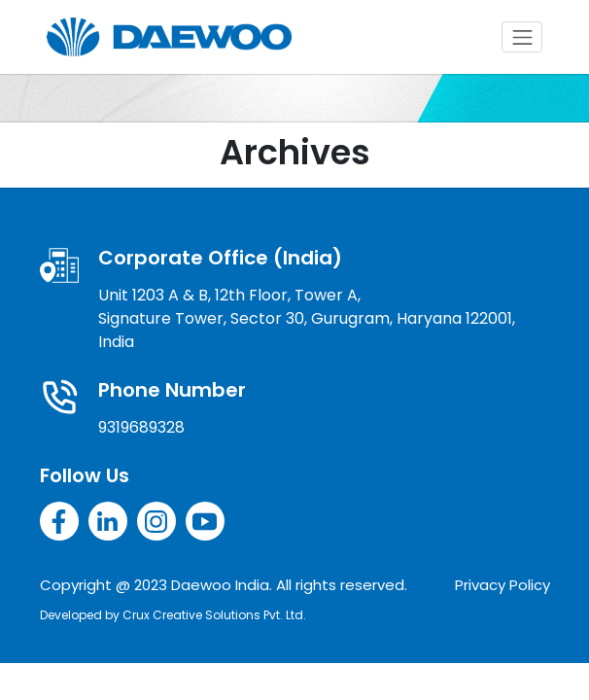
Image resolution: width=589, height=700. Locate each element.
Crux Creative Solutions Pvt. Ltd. (214, 615)
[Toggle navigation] (522, 37)
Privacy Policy (502, 585)
